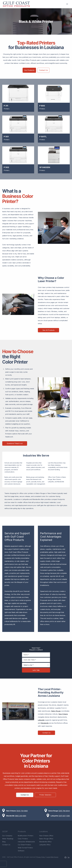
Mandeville (45, 723)
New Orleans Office (46, 836)
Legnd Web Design (52, 857)
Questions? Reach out (15, 443)
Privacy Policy (41, 857)
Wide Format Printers (25, 848)
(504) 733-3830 (22, 811)
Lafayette (41, 720)
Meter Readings (8, 839)
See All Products (48, 330)
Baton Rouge (56, 711)
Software (21, 851)
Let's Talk (36, 670)
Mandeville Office (45, 842)
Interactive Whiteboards (26, 842)
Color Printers (23, 839)
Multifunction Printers (26, 836)
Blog (4, 842)
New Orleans (63, 714)
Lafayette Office (45, 845)
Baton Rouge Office (46, 839)
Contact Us (43, 70)
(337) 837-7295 (64, 816)
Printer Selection (45, 795)
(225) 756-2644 (64, 811)
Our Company (7, 836)
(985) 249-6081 (21, 816)
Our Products (29, 70)
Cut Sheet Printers (24, 845)
